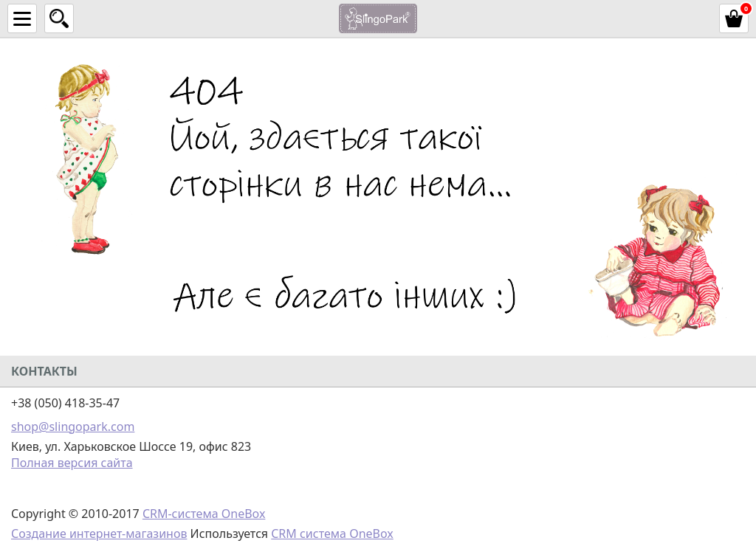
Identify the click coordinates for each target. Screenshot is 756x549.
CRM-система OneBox (204, 514)
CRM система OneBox (332, 534)
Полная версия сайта (72, 463)
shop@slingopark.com (73, 427)
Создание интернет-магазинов (99, 534)
